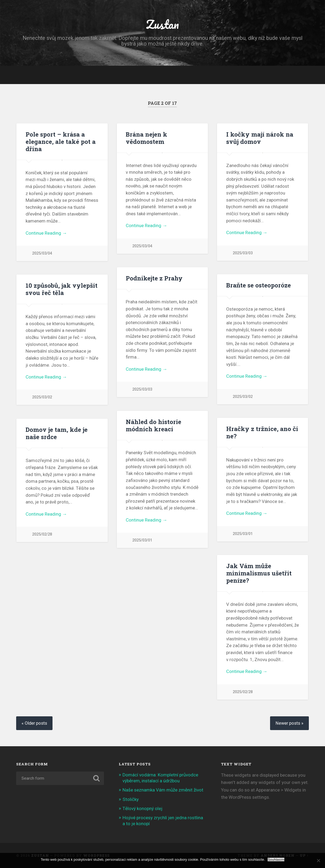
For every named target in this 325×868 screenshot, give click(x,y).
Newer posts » (289, 723)
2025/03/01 (142, 540)
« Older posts (34, 723)
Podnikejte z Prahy (154, 278)
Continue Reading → (46, 233)
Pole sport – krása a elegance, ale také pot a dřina (61, 141)
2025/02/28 (42, 534)
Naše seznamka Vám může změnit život (163, 790)
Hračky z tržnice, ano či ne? (262, 432)
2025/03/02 (243, 397)
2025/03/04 (42, 253)
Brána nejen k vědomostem (146, 138)
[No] (318, 860)
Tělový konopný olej (142, 808)
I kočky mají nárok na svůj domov (260, 138)
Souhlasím (276, 860)
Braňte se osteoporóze (258, 285)
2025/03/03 (243, 253)
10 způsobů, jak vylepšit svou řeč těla (62, 289)
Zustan (162, 24)
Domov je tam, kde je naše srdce (57, 433)
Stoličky (131, 799)
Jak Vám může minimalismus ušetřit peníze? (259, 573)
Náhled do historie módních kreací (153, 425)
